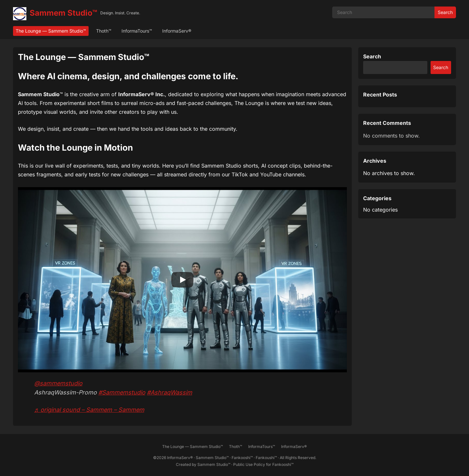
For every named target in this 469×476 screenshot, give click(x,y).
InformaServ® (177, 31)
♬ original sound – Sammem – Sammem (89, 410)
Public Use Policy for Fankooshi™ (263, 464)
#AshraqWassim (170, 392)
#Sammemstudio (122, 392)
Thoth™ (104, 31)
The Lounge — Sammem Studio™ (51, 31)
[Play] (182, 280)
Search (445, 12)
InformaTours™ (137, 31)
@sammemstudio (58, 383)
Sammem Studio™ (63, 13)
